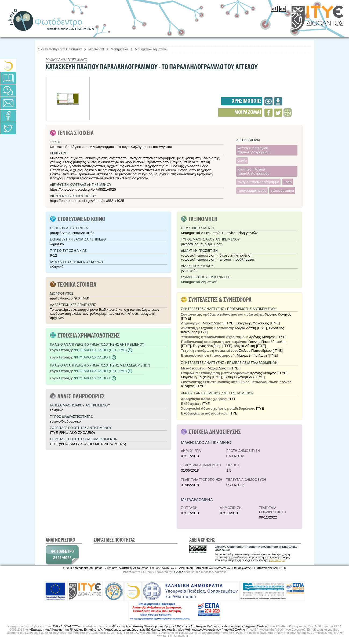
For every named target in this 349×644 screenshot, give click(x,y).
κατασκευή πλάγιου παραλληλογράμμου (254, 150)
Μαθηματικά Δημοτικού (151, 49)
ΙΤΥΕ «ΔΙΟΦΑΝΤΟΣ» (66, 626)
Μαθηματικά (119, 49)
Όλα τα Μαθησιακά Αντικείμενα (60, 49)
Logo (288, 182)
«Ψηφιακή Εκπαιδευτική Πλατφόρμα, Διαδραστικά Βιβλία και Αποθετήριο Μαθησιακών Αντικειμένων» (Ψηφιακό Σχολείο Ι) (190, 626)
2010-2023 (96, 49)
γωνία (242, 161)
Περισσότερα (277, 560)
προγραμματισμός (252, 190)
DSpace (178, 572)
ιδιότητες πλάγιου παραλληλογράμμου (254, 171)
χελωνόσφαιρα (282, 190)
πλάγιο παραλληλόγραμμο (258, 182)
